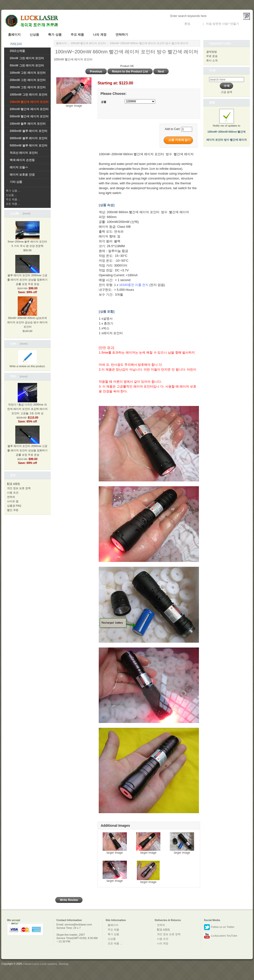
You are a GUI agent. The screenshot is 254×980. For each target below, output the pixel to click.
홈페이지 (14, 35)
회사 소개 (212, 60)
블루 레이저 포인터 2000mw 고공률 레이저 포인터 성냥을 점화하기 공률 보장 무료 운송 (27, 274)
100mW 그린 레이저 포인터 (28, 73)
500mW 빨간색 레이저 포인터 (29, 116)
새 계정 (244, 24)
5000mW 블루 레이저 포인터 (29, 146)
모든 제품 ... (13, 204)
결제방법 (212, 52)
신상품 (34, 35)
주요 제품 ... (13, 199)
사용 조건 (13, 493)
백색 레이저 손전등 (22, 160)
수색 (212, 70)
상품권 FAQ (14, 506)
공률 (104, 102)
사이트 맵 (13, 501)
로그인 (196, 24)
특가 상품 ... (13, 191)
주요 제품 (77, 35)
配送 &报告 (14, 484)
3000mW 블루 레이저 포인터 (29, 138)
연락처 (11, 497)
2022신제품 (17, 51)
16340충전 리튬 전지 (134, 285)
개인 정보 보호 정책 (19, 488)
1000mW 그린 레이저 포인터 (29, 95)
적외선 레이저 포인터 (24, 153)
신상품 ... (11, 195)
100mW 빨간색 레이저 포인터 (88, 43)
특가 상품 (55, 35)
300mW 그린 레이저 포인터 (28, 87)
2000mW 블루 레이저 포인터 (29, 131)
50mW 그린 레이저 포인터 (27, 65)
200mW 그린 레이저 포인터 (28, 80)
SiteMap (63, 964)
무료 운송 (212, 56)
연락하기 (122, 35)
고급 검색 (226, 92)
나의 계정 (100, 35)
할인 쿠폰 (13, 510)
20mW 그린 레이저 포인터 (27, 58)
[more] (26, 213)
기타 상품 (16, 182)
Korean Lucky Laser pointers (40, 964)
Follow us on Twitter (219, 927)
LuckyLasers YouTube (220, 936)
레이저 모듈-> (19, 167)
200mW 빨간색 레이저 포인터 (29, 109)
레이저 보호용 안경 (22, 175)
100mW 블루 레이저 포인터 (28, 124)
